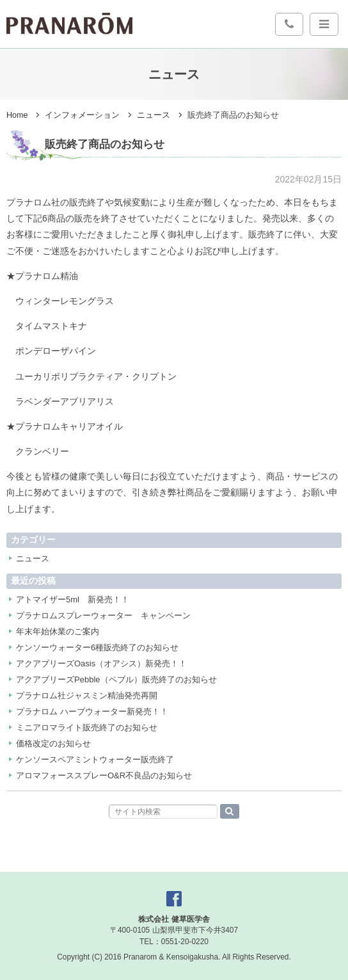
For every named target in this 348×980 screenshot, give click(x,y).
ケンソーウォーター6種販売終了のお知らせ (97, 647)
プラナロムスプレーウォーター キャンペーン (103, 615)
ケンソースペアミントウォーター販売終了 (95, 759)
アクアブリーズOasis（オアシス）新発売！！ (101, 663)
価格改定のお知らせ (53, 743)
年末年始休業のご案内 (58, 631)
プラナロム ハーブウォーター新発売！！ (92, 711)
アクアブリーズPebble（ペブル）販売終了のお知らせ (116, 679)
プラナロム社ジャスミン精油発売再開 (87, 695)
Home (17, 115)
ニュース (154, 115)
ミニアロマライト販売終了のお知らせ (87, 727)
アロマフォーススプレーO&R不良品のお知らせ (104, 775)
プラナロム (69, 24)
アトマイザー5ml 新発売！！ (73, 599)
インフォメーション (82, 115)
